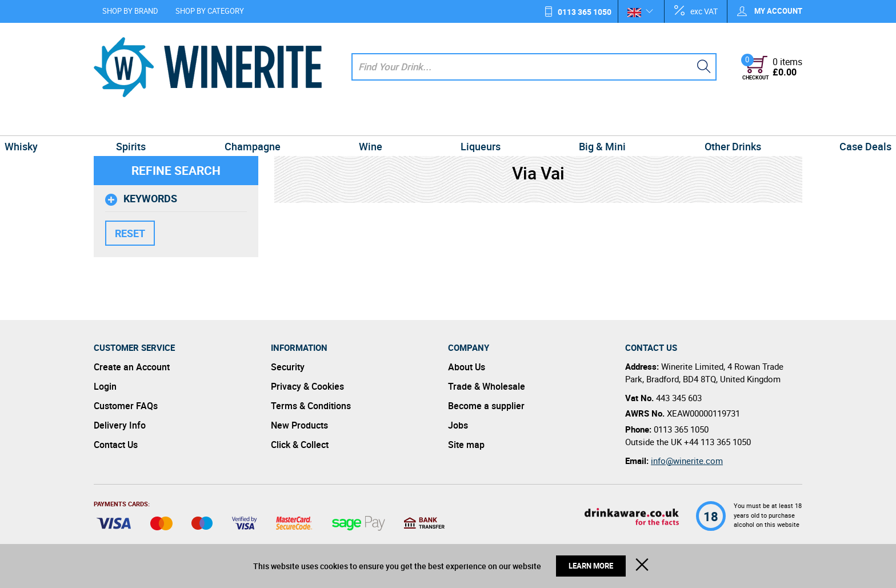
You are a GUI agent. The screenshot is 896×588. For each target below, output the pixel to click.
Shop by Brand (130, 11)
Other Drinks (666, 122)
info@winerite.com (687, 461)
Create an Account (132, 367)
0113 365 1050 (585, 12)
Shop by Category (210, 11)
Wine (384, 122)
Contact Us (116, 445)
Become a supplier (486, 406)
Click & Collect (300, 445)
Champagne (293, 122)
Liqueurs (467, 122)
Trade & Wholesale (487, 386)
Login (105, 386)
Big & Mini (562, 122)
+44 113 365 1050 (717, 442)
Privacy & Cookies (307, 386)
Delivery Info (120, 425)
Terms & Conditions (311, 406)
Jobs (458, 425)
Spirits (198, 122)
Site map (466, 445)
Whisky (115, 122)
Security (288, 367)
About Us (467, 367)
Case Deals (772, 122)
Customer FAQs (126, 406)
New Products (299, 425)
